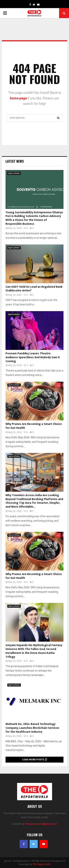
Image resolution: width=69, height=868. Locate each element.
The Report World (41, 864)
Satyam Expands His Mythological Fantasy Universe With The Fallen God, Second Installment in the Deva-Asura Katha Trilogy (34, 651)
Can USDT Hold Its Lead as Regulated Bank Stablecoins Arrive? (34, 289)
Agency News (14, 173)
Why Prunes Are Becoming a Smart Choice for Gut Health (34, 426)
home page (18, 98)
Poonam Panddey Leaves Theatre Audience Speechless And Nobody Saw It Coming (33, 357)
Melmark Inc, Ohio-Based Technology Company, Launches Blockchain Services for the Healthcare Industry (32, 728)
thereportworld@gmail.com (41, 824)
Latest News (15, 161)
